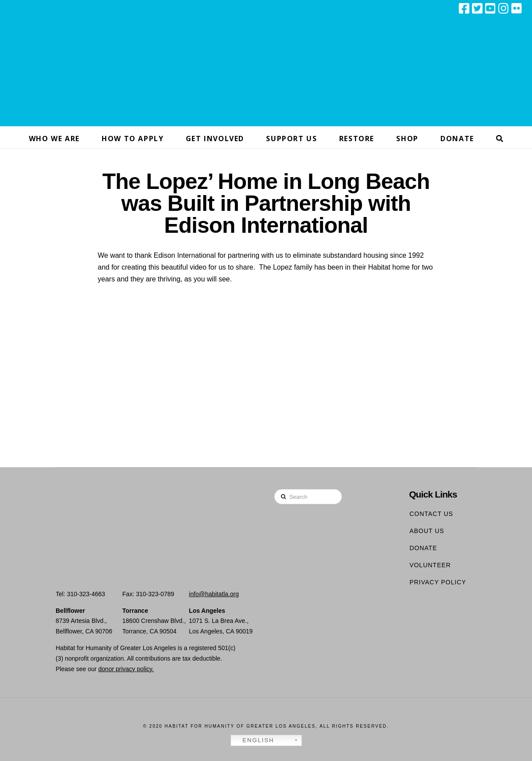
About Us (427, 531)
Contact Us (431, 514)
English (254, 740)
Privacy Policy (438, 582)
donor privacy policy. (126, 669)
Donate (423, 548)
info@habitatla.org (214, 594)
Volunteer (430, 565)
